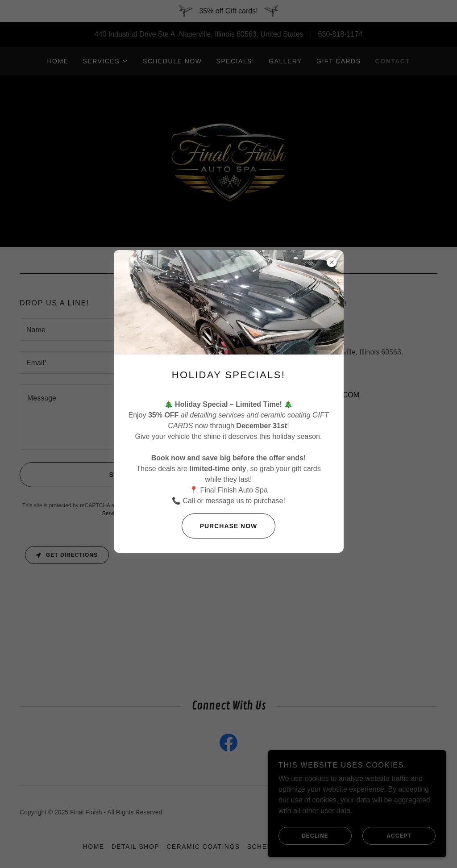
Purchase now (220, 526)
